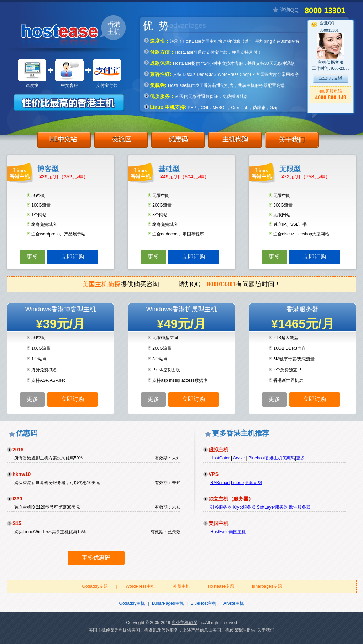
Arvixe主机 (234, 603)
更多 (32, 257)
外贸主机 (181, 586)
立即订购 (73, 257)
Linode (237, 483)
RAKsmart (220, 483)
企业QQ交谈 (330, 78)
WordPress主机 (140, 586)
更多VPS (253, 483)
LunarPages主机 (168, 603)
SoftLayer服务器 (272, 507)
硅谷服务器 (221, 507)
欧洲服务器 (300, 507)
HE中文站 (64, 141)
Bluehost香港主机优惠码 (272, 458)
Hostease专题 (221, 586)
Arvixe (239, 458)
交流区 (121, 141)
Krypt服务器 (244, 507)
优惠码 (178, 141)
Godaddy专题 (95, 586)
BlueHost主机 (204, 603)
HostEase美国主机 (228, 532)
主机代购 (235, 141)
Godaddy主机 (132, 603)
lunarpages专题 (267, 586)
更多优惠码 (96, 558)
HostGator (220, 458)
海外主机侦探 (184, 623)
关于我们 (292, 141)
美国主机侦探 (101, 284)
